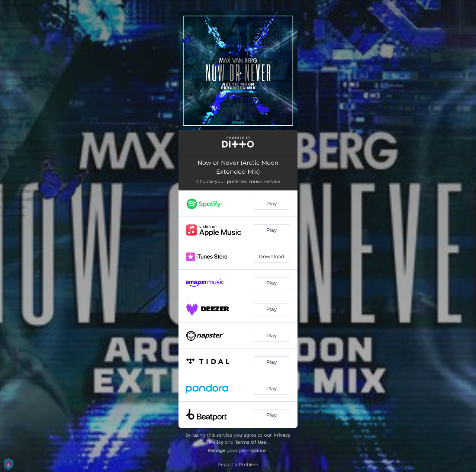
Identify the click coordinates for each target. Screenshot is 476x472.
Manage (217, 450)
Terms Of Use (251, 442)
